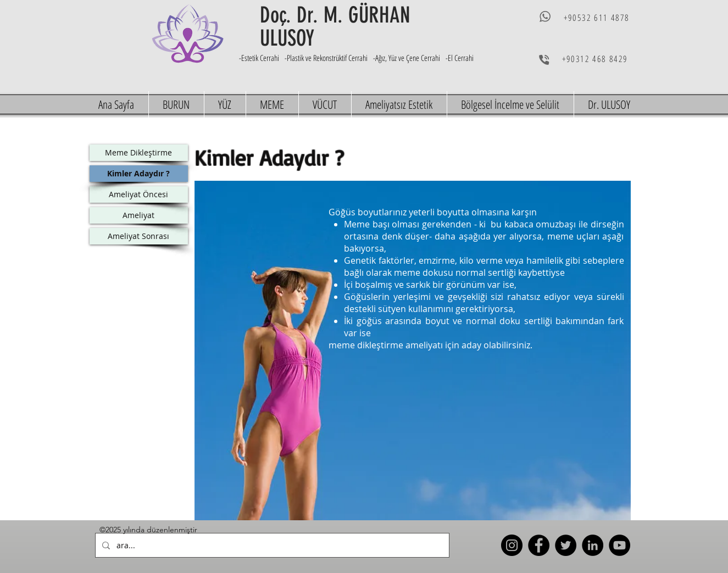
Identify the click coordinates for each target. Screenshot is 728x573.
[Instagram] (512, 545)
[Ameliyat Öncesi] (139, 194)
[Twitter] (566, 545)
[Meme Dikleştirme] (139, 153)
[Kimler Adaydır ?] (139, 174)
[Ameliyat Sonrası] (139, 236)
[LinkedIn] (593, 545)
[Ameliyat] (139, 215)
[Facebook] (539, 545)
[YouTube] (619, 545)
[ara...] (271, 545)
